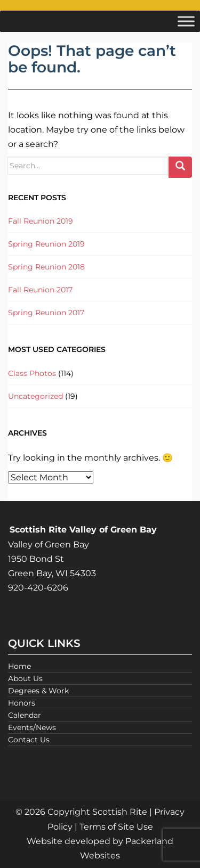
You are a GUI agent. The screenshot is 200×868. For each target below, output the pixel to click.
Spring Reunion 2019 (46, 244)
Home (19, 666)
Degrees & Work (38, 691)
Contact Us (29, 740)
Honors (22, 703)
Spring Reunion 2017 (46, 313)
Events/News (32, 727)
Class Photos (32, 373)
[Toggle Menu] (186, 21)
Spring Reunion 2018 (46, 267)
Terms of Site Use (116, 827)
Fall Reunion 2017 (40, 290)
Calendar (25, 715)
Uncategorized (35, 396)
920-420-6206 (38, 588)
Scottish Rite (120, 812)
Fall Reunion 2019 (41, 221)
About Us (25, 678)
